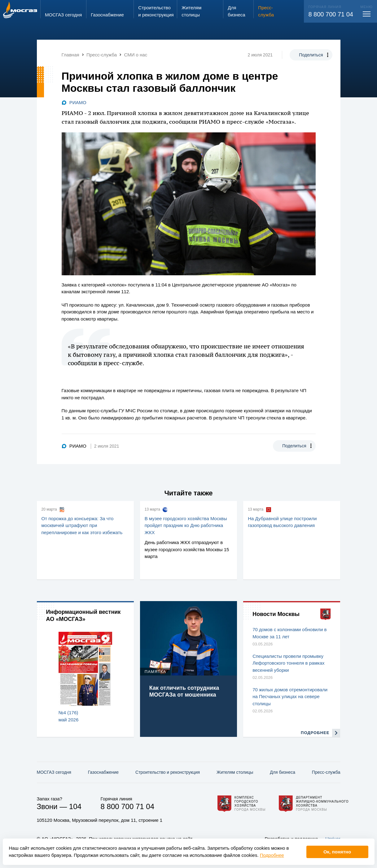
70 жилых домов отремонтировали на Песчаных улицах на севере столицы (290, 697)
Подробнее (272, 855)
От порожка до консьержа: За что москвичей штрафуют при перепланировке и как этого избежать (82, 525)
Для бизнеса (283, 772)
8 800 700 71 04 (331, 14)
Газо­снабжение (103, 772)
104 (75, 806)
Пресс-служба (326, 772)
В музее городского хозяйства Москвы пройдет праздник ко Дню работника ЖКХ (186, 525)
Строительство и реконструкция (168, 772)
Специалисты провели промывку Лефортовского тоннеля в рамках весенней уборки (288, 663)
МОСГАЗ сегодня (54, 772)
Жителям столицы (235, 772)
